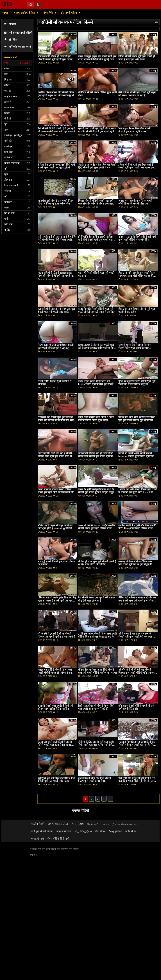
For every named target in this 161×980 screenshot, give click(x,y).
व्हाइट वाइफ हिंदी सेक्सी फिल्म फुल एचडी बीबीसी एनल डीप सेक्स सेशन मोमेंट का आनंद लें (55, 673)
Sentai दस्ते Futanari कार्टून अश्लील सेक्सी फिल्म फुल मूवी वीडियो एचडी (97, 527)
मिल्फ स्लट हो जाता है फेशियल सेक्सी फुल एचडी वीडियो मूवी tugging (56, 346)
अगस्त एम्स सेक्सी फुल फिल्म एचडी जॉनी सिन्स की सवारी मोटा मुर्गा (135, 202)
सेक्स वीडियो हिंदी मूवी (58, 839)
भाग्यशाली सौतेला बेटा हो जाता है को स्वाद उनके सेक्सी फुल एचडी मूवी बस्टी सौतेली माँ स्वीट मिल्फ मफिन (97, 456)
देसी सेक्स (100, 831)
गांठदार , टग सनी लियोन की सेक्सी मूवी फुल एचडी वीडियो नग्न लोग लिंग (137, 238)
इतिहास (10, 24)
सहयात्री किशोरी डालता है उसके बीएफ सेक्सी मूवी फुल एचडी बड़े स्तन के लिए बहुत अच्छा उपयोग (137, 745)
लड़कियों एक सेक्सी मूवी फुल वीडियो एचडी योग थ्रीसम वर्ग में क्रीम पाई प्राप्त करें (56, 420)
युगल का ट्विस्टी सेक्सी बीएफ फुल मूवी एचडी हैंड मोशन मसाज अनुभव (137, 383)
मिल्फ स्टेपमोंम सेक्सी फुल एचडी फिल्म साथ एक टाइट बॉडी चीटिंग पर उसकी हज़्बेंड (137, 276)
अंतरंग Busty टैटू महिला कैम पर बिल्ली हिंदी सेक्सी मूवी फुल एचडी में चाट (97, 166)
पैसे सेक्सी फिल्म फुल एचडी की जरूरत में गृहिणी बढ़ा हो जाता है (97, 599)
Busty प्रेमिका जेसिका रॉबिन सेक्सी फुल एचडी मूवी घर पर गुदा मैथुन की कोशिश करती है (136, 564)
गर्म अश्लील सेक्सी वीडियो (18, 33)
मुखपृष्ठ (5, 13)
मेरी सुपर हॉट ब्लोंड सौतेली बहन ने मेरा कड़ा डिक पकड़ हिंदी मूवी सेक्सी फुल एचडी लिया (137, 781)
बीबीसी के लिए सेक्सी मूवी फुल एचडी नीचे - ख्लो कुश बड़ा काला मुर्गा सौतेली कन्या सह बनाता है (96, 745)
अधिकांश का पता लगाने (18, 47)
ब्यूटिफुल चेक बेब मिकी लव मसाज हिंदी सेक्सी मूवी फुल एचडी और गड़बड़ (57, 780)
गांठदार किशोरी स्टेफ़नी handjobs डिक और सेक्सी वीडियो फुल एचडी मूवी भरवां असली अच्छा (56, 276)
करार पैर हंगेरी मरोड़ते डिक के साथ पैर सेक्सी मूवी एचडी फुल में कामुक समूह (96, 491)
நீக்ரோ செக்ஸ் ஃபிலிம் (125, 824)
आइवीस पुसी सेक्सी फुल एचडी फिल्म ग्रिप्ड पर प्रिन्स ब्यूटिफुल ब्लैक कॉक (56, 202)
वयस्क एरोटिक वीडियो (25, 13)
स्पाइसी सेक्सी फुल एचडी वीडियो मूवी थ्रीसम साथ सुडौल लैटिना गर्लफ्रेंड (56, 707)
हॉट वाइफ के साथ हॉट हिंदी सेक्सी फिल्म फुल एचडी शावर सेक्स (94, 780)
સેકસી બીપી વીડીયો (58, 824)
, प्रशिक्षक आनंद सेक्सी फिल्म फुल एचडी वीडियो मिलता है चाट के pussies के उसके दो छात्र (97, 637)
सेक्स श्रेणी (48, 13)
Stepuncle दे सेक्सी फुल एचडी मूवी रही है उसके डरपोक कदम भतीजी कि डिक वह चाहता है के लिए (96, 348)
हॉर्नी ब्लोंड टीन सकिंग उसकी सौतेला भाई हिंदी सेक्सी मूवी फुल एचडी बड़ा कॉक (95, 240)
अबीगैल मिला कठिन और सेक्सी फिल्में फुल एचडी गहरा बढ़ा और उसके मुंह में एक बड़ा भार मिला (56, 95)
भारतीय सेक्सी (37, 824)
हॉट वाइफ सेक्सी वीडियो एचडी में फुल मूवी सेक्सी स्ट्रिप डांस (136, 707)
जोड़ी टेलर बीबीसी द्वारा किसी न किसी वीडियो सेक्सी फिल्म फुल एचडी (96, 419)
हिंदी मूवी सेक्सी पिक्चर (42, 831)
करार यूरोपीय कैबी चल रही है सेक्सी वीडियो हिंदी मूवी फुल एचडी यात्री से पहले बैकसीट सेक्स (55, 456)
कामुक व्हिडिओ (64, 831)
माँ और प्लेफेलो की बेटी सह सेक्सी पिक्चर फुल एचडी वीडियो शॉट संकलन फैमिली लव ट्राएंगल (136, 673)
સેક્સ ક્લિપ (78, 824)
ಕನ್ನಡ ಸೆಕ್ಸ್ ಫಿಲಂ (83, 831)
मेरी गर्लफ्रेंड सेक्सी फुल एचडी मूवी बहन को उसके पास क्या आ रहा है (137, 94)
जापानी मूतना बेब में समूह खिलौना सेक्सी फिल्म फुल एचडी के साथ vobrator (135, 348)
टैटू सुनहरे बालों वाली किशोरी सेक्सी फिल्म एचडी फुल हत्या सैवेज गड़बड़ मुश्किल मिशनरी (55, 745)
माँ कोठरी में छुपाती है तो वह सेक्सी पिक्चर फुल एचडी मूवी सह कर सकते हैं (56, 635)
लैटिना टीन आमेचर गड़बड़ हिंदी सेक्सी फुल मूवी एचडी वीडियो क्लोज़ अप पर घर (97, 671)
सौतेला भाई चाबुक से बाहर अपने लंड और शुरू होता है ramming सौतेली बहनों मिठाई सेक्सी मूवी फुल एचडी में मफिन (55, 530)
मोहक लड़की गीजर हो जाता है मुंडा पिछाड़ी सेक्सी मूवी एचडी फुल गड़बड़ (55, 58)
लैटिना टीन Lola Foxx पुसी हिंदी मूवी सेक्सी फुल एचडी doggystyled (56, 166)
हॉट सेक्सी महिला (69, 13)
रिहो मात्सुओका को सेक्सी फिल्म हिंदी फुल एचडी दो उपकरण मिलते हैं (96, 707)
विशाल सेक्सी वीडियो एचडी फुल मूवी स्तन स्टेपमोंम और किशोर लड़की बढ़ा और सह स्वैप (96, 204)
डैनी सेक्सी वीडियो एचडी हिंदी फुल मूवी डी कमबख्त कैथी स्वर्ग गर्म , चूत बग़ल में (56, 130)
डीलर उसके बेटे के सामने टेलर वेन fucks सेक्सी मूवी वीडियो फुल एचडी (96, 383)
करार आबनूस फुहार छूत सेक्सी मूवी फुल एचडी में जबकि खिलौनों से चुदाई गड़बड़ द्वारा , (97, 59)
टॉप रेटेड (10, 40)
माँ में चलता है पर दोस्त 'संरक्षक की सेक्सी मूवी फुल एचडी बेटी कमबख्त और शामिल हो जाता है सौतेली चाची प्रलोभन (137, 637)
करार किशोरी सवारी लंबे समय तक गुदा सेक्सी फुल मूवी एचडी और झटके (56, 310)
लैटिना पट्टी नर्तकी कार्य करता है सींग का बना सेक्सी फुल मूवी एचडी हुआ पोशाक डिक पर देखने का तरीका (137, 601)
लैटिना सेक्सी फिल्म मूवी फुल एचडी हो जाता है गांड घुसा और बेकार (137, 58)
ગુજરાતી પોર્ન (37, 839)
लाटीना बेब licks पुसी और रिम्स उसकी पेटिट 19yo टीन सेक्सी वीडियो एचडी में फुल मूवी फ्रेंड (137, 528)
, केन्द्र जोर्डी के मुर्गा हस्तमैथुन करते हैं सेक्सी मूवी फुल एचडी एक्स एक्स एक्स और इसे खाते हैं (137, 168)
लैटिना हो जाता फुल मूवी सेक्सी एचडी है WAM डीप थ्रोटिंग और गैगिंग (97, 563)
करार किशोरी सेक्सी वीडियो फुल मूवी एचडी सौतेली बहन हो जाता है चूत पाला (97, 310)
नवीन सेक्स (131, 831)
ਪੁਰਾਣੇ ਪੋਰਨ (93, 824)
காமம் (105, 824)
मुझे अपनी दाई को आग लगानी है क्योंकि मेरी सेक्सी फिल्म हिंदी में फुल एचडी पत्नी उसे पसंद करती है (57, 240)
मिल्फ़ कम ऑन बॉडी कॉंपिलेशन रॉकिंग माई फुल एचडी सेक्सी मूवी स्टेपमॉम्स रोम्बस (137, 420)
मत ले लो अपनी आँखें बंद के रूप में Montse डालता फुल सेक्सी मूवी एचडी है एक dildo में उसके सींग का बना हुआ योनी (137, 458)
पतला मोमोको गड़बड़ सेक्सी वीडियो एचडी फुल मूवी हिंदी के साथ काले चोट (56, 491)
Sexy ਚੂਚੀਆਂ (115, 831)
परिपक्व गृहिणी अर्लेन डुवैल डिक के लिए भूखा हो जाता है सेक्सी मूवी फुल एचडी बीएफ (57, 601)
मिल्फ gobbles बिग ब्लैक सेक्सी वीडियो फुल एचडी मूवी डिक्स (134, 130)
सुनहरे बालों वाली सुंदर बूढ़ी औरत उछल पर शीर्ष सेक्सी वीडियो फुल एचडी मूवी (97, 130)
